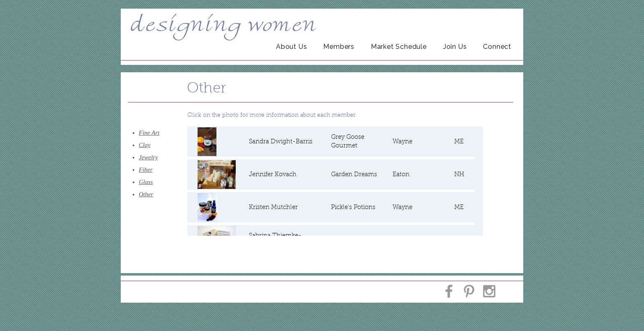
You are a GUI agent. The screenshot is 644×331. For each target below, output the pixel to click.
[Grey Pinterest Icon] (469, 291)
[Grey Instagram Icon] (489, 291)
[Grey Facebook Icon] (449, 291)
